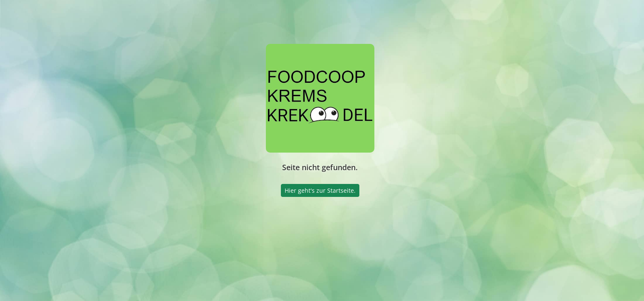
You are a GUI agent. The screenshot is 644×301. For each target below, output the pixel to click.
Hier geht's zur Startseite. (320, 190)
